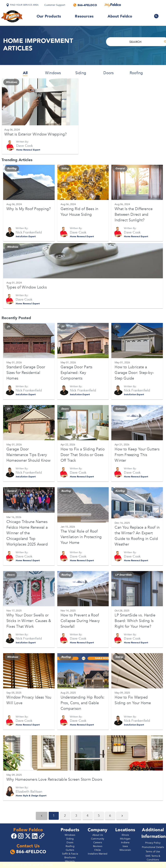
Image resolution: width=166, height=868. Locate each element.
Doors (108, 73)
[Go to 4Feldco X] (28, 836)
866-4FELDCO (28, 852)
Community (98, 839)
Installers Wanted (98, 854)
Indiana (125, 842)
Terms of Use (153, 852)
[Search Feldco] (156, 16)
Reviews (98, 846)
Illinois (125, 835)
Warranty (70, 861)
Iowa (125, 846)
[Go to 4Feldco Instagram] (21, 836)
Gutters (70, 850)
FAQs (98, 850)
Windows (53, 73)
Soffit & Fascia (70, 854)
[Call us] (85, 5)
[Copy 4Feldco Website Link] (42, 836)
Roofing (136, 73)
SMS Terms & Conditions (153, 858)
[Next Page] (122, 816)
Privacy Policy (153, 843)
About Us (98, 835)
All (25, 73)
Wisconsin (125, 850)
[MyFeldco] (113, 5)
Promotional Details (153, 847)
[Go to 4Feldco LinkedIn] (35, 836)
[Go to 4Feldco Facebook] (14, 836)
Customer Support (55, 5)
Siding (81, 73)
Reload (49, 865)
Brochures (70, 858)
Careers (98, 842)
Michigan (125, 839)
